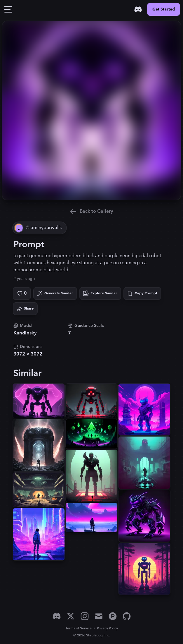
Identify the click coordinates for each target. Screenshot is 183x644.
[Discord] (138, 9)
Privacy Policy (107, 628)
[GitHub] (127, 616)
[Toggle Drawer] (8, 9)
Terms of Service (79, 628)
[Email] (99, 616)
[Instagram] (85, 616)
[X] (71, 616)
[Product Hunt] (113, 616)
